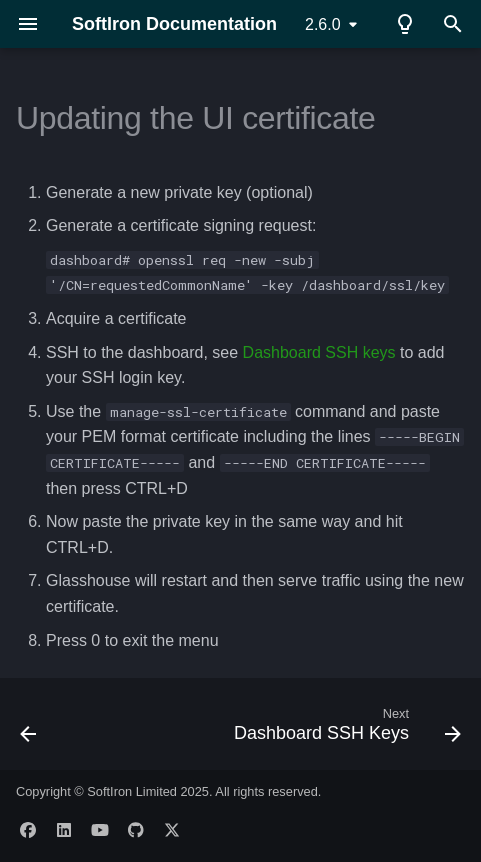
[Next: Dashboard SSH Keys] (344, 730)
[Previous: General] (29, 730)
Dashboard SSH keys (319, 352)
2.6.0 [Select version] (323, 24)
